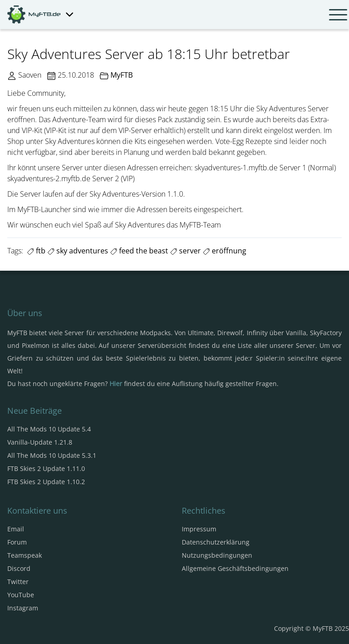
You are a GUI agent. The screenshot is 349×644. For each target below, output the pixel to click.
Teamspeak (25, 555)
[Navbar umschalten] (338, 15)
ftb (36, 251)
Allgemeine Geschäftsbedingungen (235, 568)
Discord (19, 568)
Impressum (199, 529)
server (185, 251)
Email (16, 529)
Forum (17, 542)
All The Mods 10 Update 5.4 (49, 429)
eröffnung (224, 251)
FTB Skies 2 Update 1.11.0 (46, 468)
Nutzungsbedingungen (217, 555)
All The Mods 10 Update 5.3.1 (52, 455)
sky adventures (78, 251)
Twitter (18, 582)
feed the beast (139, 251)
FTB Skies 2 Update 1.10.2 (46, 482)
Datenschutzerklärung (216, 542)
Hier (116, 384)
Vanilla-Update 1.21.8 (40, 442)
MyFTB (122, 75)
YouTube (21, 595)
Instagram (23, 608)
